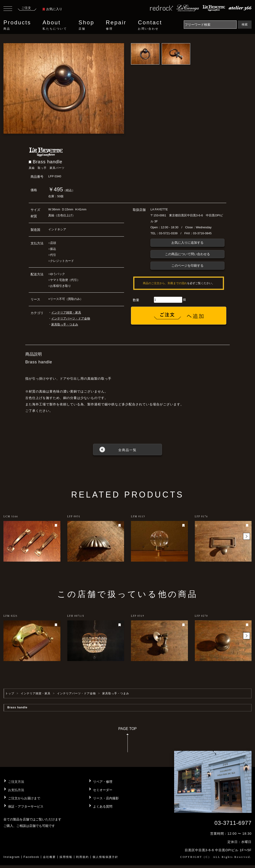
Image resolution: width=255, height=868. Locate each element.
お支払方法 (16, 790)
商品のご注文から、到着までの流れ (165, 283)
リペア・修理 (103, 782)
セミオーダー (103, 790)
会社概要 (49, 857)
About (55, 25)
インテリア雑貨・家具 (66, 312)
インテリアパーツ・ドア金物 (71, 318)
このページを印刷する (187, 266)
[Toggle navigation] (8, 9)
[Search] (210, 25)
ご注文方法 (16, 782)
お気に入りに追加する (187, 243)
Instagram (12, 857)
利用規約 (82, 857)
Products (17, 25)
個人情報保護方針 (105, 857)
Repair (116, 25)
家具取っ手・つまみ (65, 324)
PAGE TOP (127, 741)
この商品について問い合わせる (187, 254)
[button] (246, 536)
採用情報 (66, 857)
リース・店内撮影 (106, 798)
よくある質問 (103, 806)
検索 (245, 24)
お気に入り (52, 9)
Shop (86, 25)
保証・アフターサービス (26, 806)
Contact (150, 25)
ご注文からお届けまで (24, 798)
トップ (10, 693)
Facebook (31, 857)
